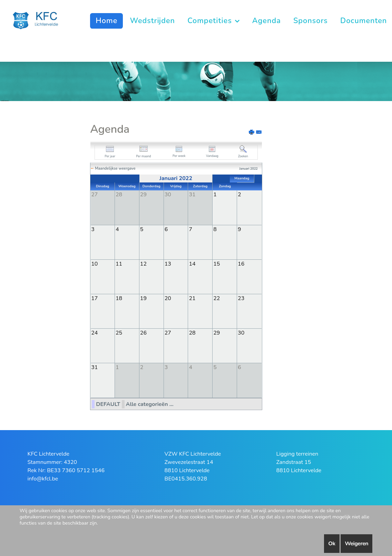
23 (241, 298)
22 (217, 298)
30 (241, 332)
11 (119, 264)
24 (94, 332)
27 (168, 332)
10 (94, 264)
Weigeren (356, 544)
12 (143, 264)
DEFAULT (108, 404)
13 (168, 264)
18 (119, 298)
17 (94, 298)
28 (192, 332)
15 (217, 264)
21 (192, 298)
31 (94, 367)
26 (143, 332)
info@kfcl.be (43, 478)
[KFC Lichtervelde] (39, 20)
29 (217, 332)
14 (192, 264)
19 (143, 298)
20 (168, 298)
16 (241, 264)
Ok (332, 544)
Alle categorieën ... (150, 404)
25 (119, 332)
